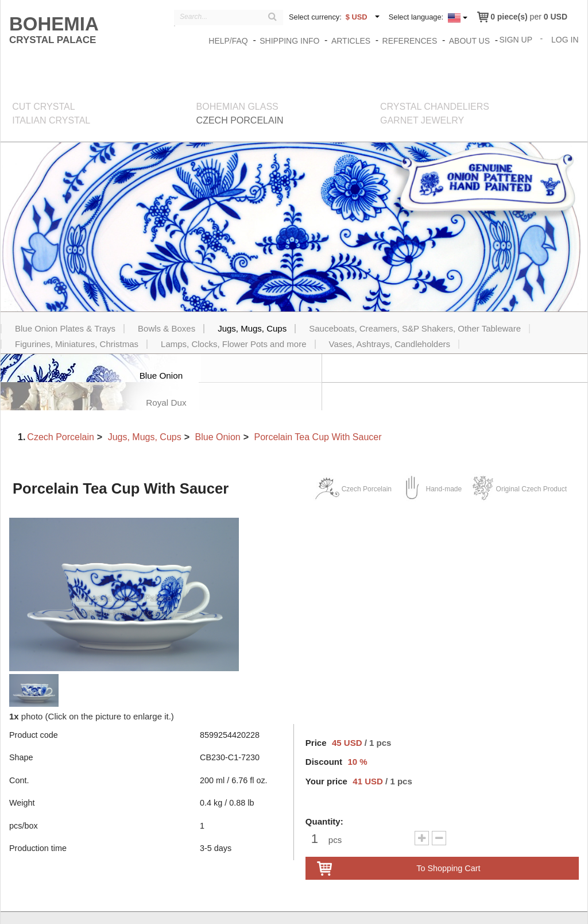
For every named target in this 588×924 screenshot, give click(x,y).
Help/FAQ (229, 41)
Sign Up (516, 39)
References (411, 41)
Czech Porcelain (61, 409)
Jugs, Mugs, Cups (145, 409)
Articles (351, 41)
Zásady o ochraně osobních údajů (404, 905)
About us (470, 41)
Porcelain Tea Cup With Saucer (318, 409)
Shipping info (290, 41)
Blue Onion (218, 409)
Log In (565, 39)
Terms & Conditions (504, 905)
